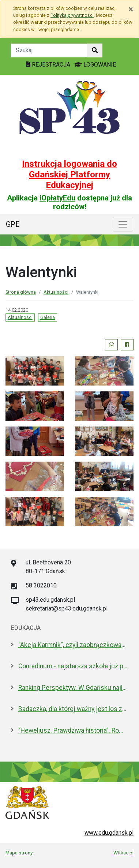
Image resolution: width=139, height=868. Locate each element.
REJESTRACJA (49, 65)
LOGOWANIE (95, 65)
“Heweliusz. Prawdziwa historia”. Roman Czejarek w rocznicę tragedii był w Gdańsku (73, 730)
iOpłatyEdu (57, 198)
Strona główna (21, 292)
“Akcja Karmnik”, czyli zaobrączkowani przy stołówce (73, 645)
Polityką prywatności (72, 15)
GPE (13, 224)
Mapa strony (19, 853)
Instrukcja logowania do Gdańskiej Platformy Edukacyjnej (69, 174)
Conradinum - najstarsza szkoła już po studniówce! (73, 666)
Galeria (48, 317)
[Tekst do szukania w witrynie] (49, 50)
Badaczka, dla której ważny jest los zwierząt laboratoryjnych (73, 709)
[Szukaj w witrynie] (95, 50)
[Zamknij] (131, 9)
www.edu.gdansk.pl (109, 833)
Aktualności (56, 292)
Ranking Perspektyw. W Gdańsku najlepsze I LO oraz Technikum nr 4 (73, 688)
